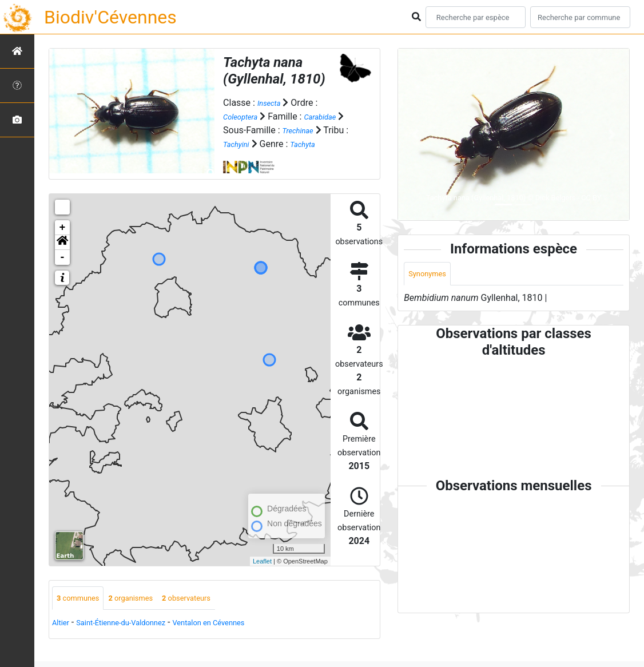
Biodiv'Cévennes (110, 17)
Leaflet (262, 574)
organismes (147, 613)
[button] (62, 256)
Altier (63, 639)
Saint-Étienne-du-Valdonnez (136, 639)
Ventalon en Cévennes (244, 639)
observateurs (214, 613)
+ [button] (63, 241)
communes (83, 613)
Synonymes (432, 275)
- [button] (63, 271)
